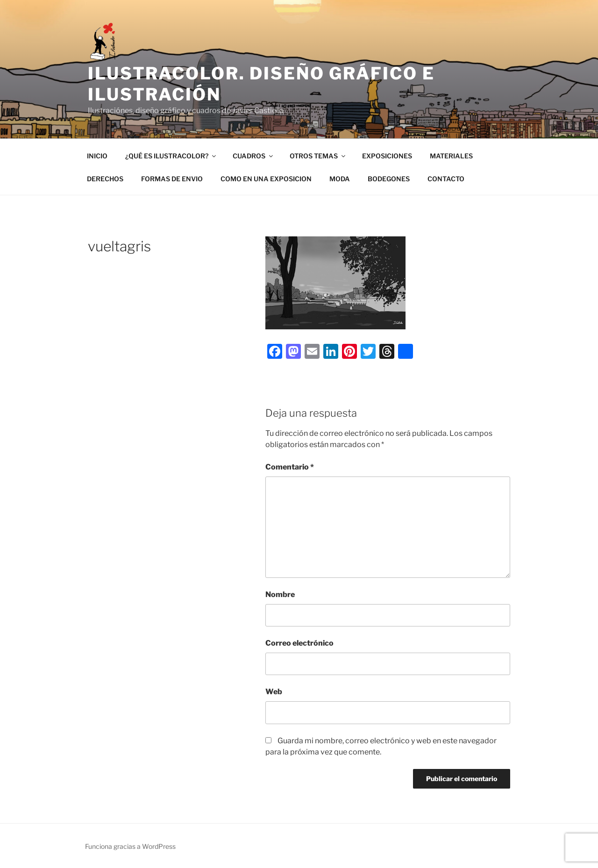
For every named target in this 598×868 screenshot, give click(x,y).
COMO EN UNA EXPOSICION (266, 179)
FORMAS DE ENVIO (172, 179)
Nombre (280, 594)
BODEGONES (389, 179)
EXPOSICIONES (387, 156)
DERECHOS (105, 179)
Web (274, 692)
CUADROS (253, 156)
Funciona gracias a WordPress (130, 846)
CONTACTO (446, 179)
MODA (340, 179)
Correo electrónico (299, 643)
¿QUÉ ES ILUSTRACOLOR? (171, 156)
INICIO (97, 156)
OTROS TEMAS (318, 156)
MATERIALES (451, 156)
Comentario (290, 467)
